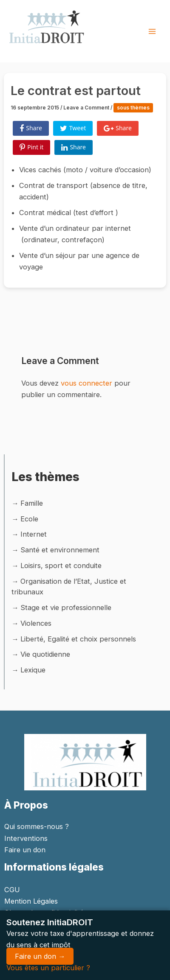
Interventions (26, 838)
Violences (36, 623)
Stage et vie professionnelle (66, 608)
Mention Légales (31, 901)
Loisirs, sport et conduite (61, 566)
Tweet (73, 128)
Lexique (33, 670)
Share (31, 128)
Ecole (29, 519)
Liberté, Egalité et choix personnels (78, 639)
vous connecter (86, 383)
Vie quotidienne (45, 654)
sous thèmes (133, 108)
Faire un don (25, 850)
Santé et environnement (60, 550)
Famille (32, 503)
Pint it (31, 147)
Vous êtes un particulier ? (48, 968)
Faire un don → (40, 956)
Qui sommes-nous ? (37, 826)
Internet (34, 534)
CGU (12, 890)
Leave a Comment (86, 108)
